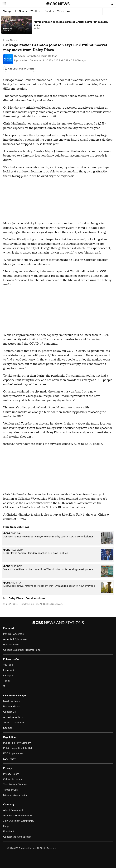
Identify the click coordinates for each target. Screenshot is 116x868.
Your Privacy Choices (15, 785)
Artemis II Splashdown (16, 639)
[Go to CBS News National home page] (58, 4)
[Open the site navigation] (21, 4)
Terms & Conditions (14, 723)
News (23, 11)
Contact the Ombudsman (17, 837)
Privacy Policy (11, 774)
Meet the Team (12, 701)
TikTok (7, 681)
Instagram (9, 676)
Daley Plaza (16, 598)
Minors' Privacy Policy (15, 795)
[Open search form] (112, 4)
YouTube (8, 665)
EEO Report (10, 759)
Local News (10, 40)
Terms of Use (10, 790)
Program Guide (12, 706)
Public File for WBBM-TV (17, 743)
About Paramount (13, 810)
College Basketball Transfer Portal (22, 650)
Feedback (9, 831)
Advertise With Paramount (18, 816)
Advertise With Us (13, 717)
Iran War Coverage (14, 634)
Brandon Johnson (36, 598)
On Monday (11, 108)
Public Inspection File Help (18, 748)
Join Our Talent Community (19, 821)
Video (61, 11)
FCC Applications (13, 753)
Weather (36, 11)
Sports (49, 11)
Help (6, 826)
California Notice (13, 779)
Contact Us (9, 712)
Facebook (9, 670)
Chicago (7, 11)
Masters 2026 (11, 645)
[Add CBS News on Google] (19, 69)
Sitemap (8, 728)
